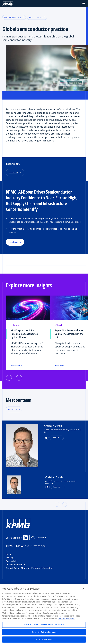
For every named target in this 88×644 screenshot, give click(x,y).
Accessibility (12, 561)
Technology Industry (14, 17)
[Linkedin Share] (25, 538)
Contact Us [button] (13, 409)
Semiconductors (37, 17)
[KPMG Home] (8, 3)
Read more (14, 172)
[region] (44, 614)
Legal (9, 554)
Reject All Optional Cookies (44, 632)
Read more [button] (14, 242)
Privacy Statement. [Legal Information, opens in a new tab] (66, 619)
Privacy (10, 558)
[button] (84, 3)
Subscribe (39, 538)
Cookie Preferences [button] (16, 565)
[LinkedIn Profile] (47, 487)
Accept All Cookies (44, 639)
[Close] (83, 589)
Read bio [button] (55, 438)
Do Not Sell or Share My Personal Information (30, 568)
